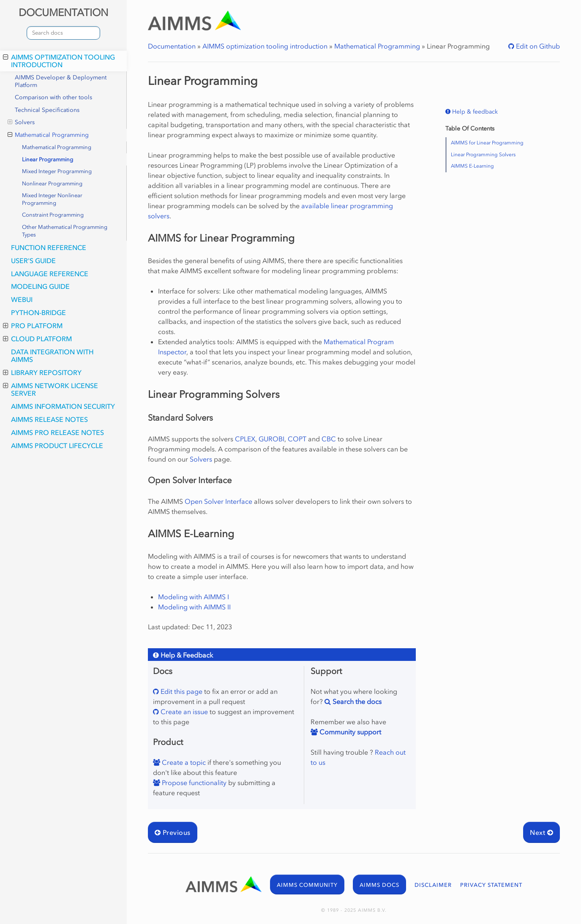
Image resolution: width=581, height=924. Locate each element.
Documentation (172, 46)
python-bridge (38, 313)
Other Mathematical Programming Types (65, 231)
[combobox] (63, 33)
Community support (349, 732)
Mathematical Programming (48, 135)
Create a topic (183, 762)
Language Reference (50, 274)
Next (541, 832)
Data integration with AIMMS (52, 356)
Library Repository (42, 372)
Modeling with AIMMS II (194, 607)
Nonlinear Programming (52, 183)
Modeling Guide (40, 286)
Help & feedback (474, 112)
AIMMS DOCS (379, 885)
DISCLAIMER (433, 885)
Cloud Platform (37, 339)
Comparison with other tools (53, 97)
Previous (173, 832)
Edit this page (181, 691)
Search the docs (356, 701)
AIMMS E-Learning (472, 166)
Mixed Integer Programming (57, 171)
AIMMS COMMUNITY (307, 885)
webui (22, 299)
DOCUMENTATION (63, 12)
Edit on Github (537, 46)
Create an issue (183, 712)
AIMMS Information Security (63, 406)
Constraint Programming (53, 215)
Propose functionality (193, 783)
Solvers (21, 122)
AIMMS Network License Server (50, 389)
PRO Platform (33, 326)
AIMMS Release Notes (49, 419)
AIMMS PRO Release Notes (57, 432)
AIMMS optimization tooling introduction (59, 61)
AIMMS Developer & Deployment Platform (61, 81)
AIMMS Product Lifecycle (57, 446)
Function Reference (49, 247)
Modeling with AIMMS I (194, 597)
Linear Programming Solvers (483, 155)
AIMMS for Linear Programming (487, 143)
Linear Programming (48, 159)
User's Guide (33, 261)
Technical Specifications (47, 110)
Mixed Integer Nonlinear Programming (52, 199)
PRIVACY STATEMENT (491, 885)
